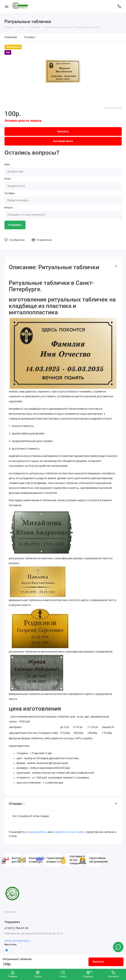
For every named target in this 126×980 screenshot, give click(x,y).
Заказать (98, 962)
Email (7, 179)
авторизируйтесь (36, 832)
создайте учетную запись (69, 832)
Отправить (15, 225)
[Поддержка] (120, 6)
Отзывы (30, 37)
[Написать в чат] (118, 947)
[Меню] (7, 6)
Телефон (10, 193)
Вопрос (9, 208)
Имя (7, 164)
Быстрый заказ (63, 141)
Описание (11, 37)
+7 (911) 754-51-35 (16, 928)
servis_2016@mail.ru (17, 941)
